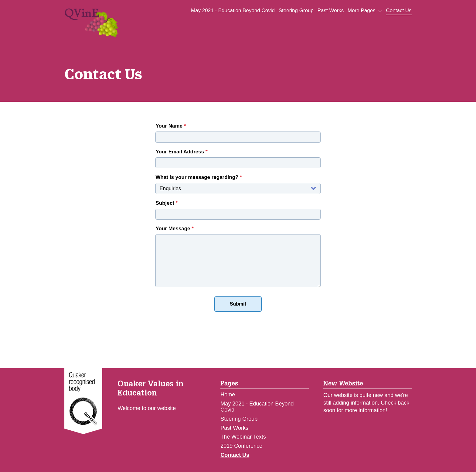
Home (228, 395)
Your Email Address (181, 152)
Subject (167, 203)
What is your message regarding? (199, 177)
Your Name (171, 126)
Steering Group (296, 10)
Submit (238, 304)
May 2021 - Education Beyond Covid (233, 10)
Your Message (174, 229)
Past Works (331, 10)
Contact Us (399, 10)
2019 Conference (241, 446)
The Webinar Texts (243, 437)
